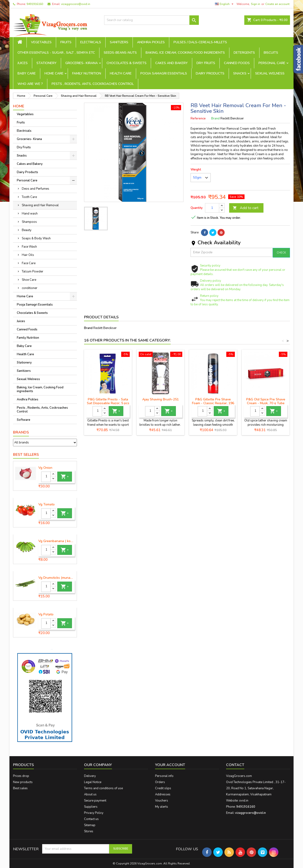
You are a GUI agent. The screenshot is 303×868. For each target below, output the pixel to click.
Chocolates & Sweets (127, 63)
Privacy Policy (94, 813)
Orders (160, 782)
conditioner (30, 288)
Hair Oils (28, 255)
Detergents (244, 53)
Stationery (47, 63)
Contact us (91, 819)
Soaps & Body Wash (36, 238)
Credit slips (163, 788)
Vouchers (162, 801)
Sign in (256, 4)
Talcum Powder (33, 272)
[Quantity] (46, 477)
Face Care (29, 263)
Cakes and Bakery (172, 63)
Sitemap (90, 825)
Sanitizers (119, 42)
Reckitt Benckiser (105, 328)
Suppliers (91, 807)
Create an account (277, 4)
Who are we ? (30, 84)
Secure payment (95, 801)
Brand (215, 118)
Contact (235, 765)
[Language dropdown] (225, 4)
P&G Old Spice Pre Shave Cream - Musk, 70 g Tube (266, 401)
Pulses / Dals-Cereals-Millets (200, 42)
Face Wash (29, 247)
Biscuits (271, 53)
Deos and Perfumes (36, 189)
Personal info (164, 776)
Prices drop (21, 776)
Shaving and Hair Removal (40, 205)
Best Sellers (26, 455)
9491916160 (35, 4)
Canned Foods (237, 63)
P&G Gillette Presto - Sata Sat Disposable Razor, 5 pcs (108, 401)
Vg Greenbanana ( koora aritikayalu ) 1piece (57, 541)
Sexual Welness (270, 73)
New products (23, 782)
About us (90, 794)
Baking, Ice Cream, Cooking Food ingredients (185, 53)
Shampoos (29, 222)
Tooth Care (29, 197)
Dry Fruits (206, 63)
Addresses (163, 794)
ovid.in (244, 801)
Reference (198, 118)
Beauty (27, 230)
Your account (170, 765)
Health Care (121, 73)
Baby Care (27, 73)
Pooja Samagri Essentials (164, 73)
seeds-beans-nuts (120, 53)
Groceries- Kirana (82, 63)
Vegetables (41, 42)
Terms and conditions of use (103, 788)
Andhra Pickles (151, 42)
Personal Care (272, 63)
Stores (89, 831)
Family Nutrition (87, 73)
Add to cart (246, 208)
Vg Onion (45, 468)
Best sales (20, 788)
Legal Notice (93, 782)
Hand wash (30, 214)
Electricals (91, 42)
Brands (21, 432)
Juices (23, 63)
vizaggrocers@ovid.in (76, 4)
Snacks (240, 73)
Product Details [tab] (101, 317)
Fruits (66, 42)
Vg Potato (46, 614)
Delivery (90, 776)
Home (19, 106)
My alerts (162, 807)
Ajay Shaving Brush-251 (160, 399)
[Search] (151, 20)
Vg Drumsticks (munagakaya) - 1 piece (57, 578)
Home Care (54, 73)
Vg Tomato (47, 504)
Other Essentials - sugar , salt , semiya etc (56, 53)
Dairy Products (210, 73)
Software (24, 420)
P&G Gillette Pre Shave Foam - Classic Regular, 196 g (213, 403)
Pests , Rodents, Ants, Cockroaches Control (93, 84)
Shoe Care (29, 280)
